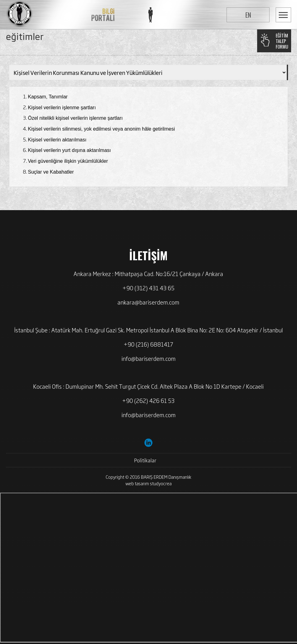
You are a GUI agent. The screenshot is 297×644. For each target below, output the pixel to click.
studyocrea (161, 483)
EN (248, 15)
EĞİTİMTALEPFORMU (282, 41)
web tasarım (137, 483)
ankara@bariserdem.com (148, 302)
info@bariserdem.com (148, 358)
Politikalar (145, 460)
